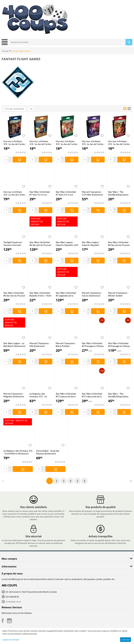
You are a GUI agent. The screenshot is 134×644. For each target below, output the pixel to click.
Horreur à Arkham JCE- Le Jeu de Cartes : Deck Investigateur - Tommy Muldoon (15, 143)
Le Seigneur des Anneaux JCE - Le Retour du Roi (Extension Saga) (38, 395)
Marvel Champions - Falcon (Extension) (92, 294)
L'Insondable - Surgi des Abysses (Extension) (48, 452)
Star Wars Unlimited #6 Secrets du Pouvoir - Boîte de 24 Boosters (41, 244)
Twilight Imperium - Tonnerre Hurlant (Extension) (13, 244)
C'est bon (125, 640)
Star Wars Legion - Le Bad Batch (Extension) (14, 345)
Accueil (5, 51)
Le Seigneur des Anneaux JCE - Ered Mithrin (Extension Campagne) (18, 452)
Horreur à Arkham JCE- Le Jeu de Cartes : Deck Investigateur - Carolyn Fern (41, 143)
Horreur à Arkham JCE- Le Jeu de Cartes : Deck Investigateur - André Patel (67, 143)
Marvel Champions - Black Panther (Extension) (66, 345)
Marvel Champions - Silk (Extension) (40, 345)
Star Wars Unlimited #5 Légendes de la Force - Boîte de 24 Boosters (66, 294)
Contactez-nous (13, 602)
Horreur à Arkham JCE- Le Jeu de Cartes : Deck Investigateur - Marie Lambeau (93, 143)
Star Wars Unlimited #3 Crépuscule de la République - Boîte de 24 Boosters (67, 395)
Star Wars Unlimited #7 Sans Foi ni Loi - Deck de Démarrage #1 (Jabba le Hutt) (40, 193)
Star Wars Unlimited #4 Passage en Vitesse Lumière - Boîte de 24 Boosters (119, 345)
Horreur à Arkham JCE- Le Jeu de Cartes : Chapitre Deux (15, 193)
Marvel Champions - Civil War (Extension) (92, 193)
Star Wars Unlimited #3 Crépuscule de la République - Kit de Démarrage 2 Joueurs (93, 395)
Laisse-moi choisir (11, 640)
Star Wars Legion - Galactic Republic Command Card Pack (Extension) (93, 244)
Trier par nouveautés (15, 109)
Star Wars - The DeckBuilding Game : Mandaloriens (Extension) (119, 193)
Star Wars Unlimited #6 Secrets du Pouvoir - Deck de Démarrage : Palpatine (119, 244)
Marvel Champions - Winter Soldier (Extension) (118, 294)
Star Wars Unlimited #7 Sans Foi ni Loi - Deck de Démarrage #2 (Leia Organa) (66, 193)
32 (32, 109)
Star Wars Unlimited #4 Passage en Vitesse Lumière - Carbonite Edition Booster (93, 345)
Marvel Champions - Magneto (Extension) (14, 395)
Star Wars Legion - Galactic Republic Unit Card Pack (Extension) (67, 244)
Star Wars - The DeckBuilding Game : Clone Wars (119, 395)
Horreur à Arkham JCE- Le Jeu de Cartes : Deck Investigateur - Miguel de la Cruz (119, 143)
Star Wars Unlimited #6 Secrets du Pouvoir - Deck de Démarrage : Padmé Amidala (15, 294)
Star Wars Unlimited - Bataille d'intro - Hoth (40, 294)
